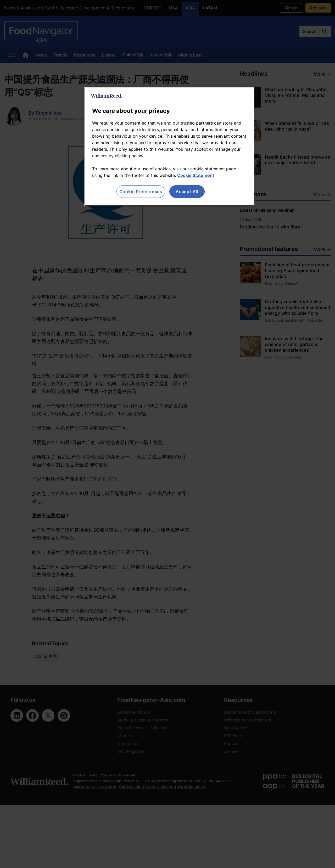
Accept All (187, 192)
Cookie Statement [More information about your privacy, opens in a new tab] (196, 175)
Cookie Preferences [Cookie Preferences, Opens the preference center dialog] (141, 192)
